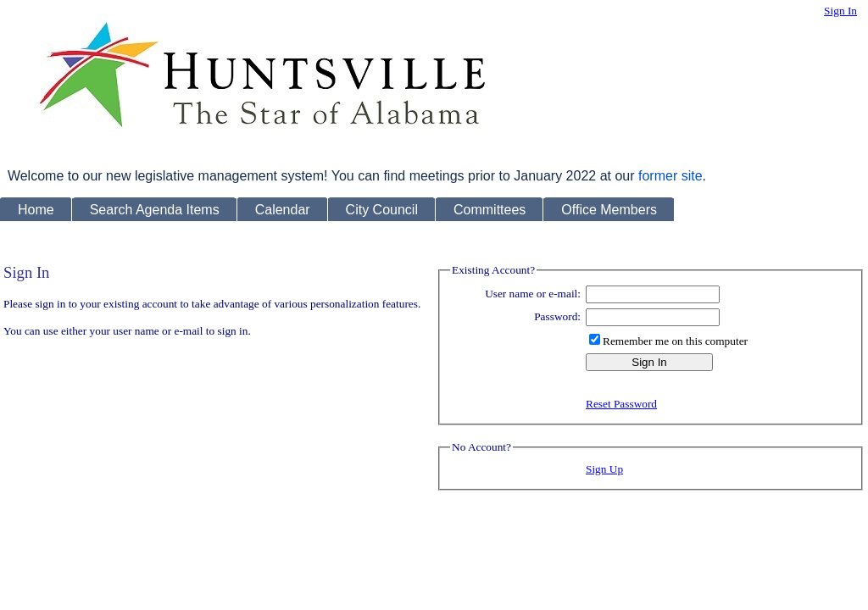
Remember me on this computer (675, 341)
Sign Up (604, 469)
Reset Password (621, 404)
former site (670, 176)
